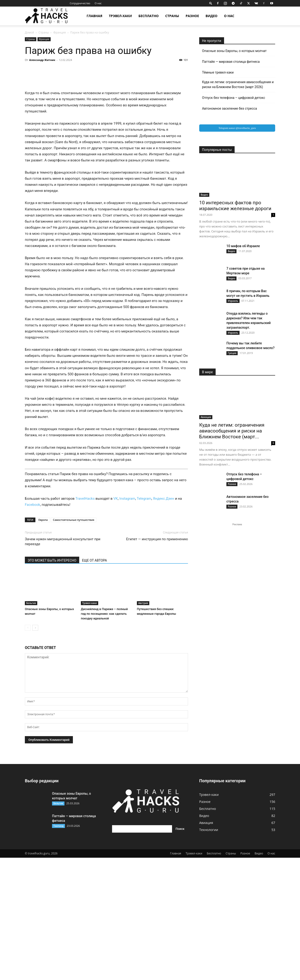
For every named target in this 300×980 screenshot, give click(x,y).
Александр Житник (42, 60)
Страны (172, 16)
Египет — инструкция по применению (157, 661)
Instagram (127, 621)
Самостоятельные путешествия (74, 642)
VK (116, 621)
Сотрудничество (80, 3)
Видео (212, 16)
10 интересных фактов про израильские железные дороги (235, 206)
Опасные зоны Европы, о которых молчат (234, 51)
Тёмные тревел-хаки (218, 72)
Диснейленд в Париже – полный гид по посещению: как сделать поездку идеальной (104, 736)
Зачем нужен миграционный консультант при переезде (63, 664)
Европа (43, 642)
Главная (94, 16)
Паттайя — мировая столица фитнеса (231, 62)
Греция (232, 353)
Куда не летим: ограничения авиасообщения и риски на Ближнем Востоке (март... (232, 431)
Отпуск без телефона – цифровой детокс (234, 98)
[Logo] (49, 16)
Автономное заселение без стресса (229, 108)
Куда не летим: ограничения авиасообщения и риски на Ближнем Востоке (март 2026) (238, 84)
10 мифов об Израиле (243, 246)
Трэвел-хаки (120, 16)
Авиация (206, 417)
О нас (98, 3)
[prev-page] (28, 750)
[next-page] (35, 750)
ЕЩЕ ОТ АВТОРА (94, 683)
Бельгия (31, 725)
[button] (211, 3)
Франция (60, 32)
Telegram (144, 621)
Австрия (143, 725)
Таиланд (58, 948)
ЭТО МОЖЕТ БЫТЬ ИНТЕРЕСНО (52, 683)
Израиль (233, 301)
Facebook (32, 627)
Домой (29, 32)
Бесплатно (149, 16)
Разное (192, 16)
